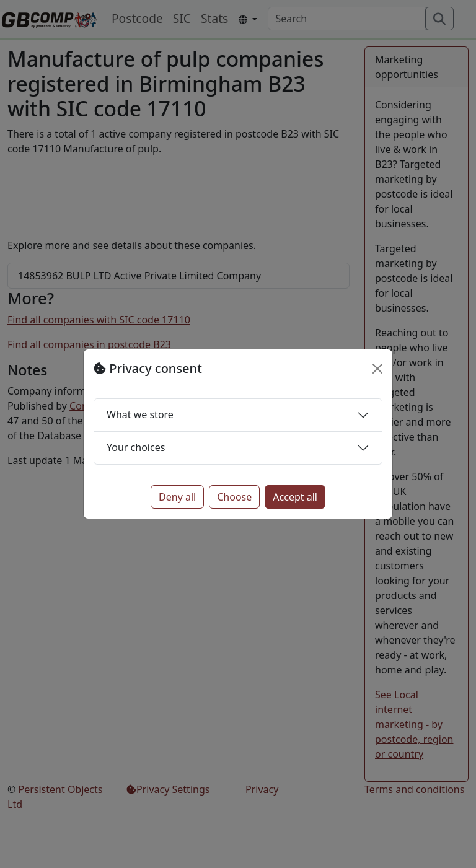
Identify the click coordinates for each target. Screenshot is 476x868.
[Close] (377, 369)
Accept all (295, 497)
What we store (140, 414)
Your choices (136, 447)
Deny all (177, 497)
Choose (234, 497)
